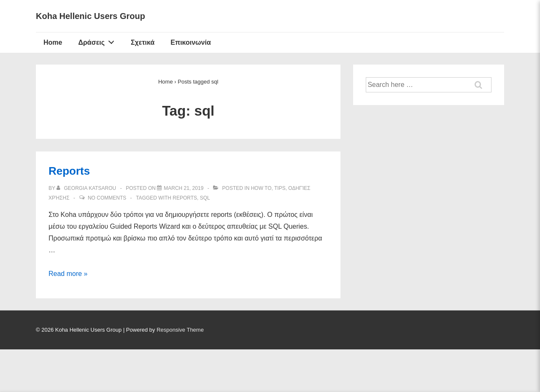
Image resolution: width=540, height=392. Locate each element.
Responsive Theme (180, 330)
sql (205, 198)
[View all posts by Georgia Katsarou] (87, 188)
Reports (69, 171)
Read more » (68, 274)
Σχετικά (143, 42)
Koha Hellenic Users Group (90, 16)
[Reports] (184, 188)
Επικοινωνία (191, 42)
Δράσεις (98, 41)
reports (185, 198)
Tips (280, 188)
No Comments (107, 198)
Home (53, 42)
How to (261, 188)
